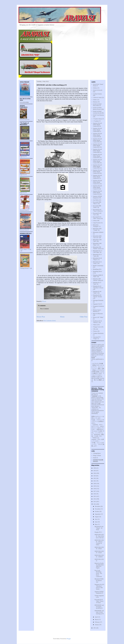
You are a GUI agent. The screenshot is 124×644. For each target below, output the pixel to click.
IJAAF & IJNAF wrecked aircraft (97, 112)
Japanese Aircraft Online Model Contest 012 (97, 182)
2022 (95, 478)
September (98, 514)
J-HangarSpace (97, 453)
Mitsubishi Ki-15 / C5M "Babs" (98, 252)
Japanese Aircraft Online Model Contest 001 (97, 125)
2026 (95, 468)
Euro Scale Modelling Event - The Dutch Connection (98, 573)
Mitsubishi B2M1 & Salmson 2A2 (99, 581)
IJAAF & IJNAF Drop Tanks (97, 105)
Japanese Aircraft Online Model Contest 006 (97, 151)
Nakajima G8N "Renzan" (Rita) (97, 280)
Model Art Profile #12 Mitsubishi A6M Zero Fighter (99, 566)
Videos (95, 325)
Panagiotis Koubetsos (99, 306)
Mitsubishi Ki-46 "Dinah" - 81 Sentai (99, 528)
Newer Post (41, 317)
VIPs (94, 329)
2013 (95, 502)
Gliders (95, 100)
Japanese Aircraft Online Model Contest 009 (97, 167)
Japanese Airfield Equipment (97, 197)
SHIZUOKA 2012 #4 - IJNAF (99, 548)
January (97, 625)
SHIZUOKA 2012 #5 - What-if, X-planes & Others (99, 542)
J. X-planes (96, 121)
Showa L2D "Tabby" (98, 317)
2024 (95, 473)
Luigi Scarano (97, 223)
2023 (95, 476)
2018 (95, 489)
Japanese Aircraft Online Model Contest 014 (97, 193)
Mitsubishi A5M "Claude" (97, 229)
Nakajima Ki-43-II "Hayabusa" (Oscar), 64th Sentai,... (99, 587)
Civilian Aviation (97, 94)
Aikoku (95, 88)
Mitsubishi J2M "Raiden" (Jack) (97, 248)
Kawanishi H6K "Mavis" (97, 203)
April (96, 617)
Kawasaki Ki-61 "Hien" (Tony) (97, 218)
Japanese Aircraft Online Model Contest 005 (97, 146)
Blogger (69, 639)
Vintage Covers (97, 327)
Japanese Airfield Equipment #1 (99, 592)
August (97, 517)
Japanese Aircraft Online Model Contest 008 (97, 161)
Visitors (95, 331)
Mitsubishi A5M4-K (98, 232)
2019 (95, 486)
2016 (95, 494)
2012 (95, 504)
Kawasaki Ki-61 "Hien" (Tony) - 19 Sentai (99, 601)
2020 (95, 484)
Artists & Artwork (98, 90)
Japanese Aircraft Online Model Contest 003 (97, 135)
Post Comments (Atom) (50, 321)
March (97, 620)
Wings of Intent (97, 456)
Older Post (84, 317)
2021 (95, 481)
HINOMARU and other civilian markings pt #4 (99, 612)
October (97, 512)
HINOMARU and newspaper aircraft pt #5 (99, 607)
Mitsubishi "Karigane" (96, 226)
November (98, 509)
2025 (95, 471)
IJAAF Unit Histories (99, 115)
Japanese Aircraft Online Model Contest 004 (97, 140)
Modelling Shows (98, 271)
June (96, 522)
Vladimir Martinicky (98, 333)
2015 (95, 496)
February (97, 622)
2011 (95, 628)
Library (95, 221)
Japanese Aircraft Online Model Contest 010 (97, 172)
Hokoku (95, 102)
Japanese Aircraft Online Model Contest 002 (97, 130)
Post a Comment (45, 309)
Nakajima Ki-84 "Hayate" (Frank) (97, 296)
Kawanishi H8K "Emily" (97, 207)
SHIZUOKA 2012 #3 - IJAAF (99, 552)
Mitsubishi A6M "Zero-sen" (97, 237)
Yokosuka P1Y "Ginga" (97, 338)
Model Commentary (98, 266)
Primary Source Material (97, 311)
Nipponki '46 (96, 304)
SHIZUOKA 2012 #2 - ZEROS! (99, 556)
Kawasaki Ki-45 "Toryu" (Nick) (97, 210)
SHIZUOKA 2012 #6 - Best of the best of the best (99, 536)
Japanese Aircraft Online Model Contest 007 (97, 156)
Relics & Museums (98, 314)
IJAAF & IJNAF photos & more (97, 109)
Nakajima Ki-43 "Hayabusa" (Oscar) (98, 287)
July (96, 519)
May (96, 524)
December (98, 506)
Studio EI (95, 458)
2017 (95, 491)
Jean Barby (96, 200)
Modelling (96, 269)
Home (62, 317)
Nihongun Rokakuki (98, 300)
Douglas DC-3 (98, 532)
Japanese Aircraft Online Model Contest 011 (97, 177)
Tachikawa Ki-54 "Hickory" (97, 322)
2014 (95, 499)
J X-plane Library (98, 119)
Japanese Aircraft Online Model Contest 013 (97, 187)
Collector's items (97, 98)
